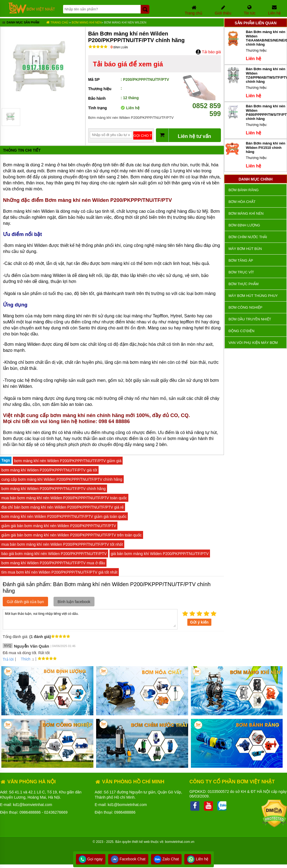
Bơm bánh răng (244, 190)
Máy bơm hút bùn (245, 249)
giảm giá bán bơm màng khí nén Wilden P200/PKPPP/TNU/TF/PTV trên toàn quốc (72, 535)
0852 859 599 (202, 106)
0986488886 (30, 812)
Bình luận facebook (74, 602)
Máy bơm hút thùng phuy (253, 296)
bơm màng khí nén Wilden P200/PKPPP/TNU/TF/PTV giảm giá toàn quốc (64, 516)
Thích (24, 659)
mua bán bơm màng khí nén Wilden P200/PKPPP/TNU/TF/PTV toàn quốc (64, 498)
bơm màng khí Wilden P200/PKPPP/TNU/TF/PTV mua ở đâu (53, 563)
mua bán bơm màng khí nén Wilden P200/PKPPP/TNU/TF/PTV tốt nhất (62, 544)
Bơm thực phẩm (244, 284)
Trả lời (8, 659)
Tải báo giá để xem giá (128, 64)
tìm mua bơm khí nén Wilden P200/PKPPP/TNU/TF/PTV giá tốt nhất (59, 572)
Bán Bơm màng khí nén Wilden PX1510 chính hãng (266, 147)
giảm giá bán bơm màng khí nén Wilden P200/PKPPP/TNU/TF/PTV (59, 526)
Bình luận (119, 47)
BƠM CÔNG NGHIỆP (245, 307)
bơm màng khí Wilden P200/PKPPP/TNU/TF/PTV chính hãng (54, 489)
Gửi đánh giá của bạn (25, 602)
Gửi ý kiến (199, 622)
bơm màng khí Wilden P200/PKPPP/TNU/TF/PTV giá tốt (49, 470)
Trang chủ (57, 22)
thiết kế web (141, 842)
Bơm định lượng (244, 225)
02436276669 (56, 812)
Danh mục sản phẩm (20, 23)
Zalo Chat (166, 859)
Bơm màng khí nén (87, 22)
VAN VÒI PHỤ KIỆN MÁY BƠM (253, 343)
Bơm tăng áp (241, 260)
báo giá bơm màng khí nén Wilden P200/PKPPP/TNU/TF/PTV (54, 554)
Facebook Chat (128, 859)
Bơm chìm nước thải (248, 237)
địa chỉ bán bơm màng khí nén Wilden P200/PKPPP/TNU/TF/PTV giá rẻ (63, 507)
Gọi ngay (91, 859)
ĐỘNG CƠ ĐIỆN (242, 331)
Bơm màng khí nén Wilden (125, 22)
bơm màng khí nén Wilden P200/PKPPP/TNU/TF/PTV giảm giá (68, 461)
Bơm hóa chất (242, 202)
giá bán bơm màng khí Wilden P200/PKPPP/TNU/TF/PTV (160, 554)
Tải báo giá (208, 52)
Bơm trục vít (241, 272)
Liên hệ (198, 859)
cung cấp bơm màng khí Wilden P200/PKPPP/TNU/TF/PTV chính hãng (62, 479)
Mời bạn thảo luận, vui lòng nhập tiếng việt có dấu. (90, 619)
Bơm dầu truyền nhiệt (250, 319)
